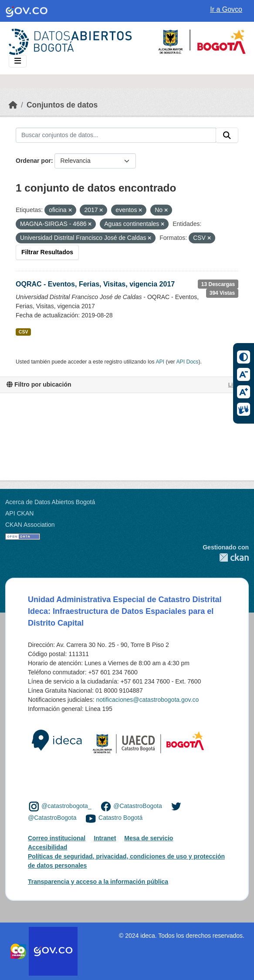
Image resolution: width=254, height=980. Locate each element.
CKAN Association (30, 525)
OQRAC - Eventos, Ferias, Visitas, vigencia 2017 (95, 284)
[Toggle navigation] (18, 61)
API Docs (187, 362)
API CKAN (19, 513)
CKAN (226, 557)
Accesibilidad (47, 847)
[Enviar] (227, 135)
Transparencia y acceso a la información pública (98, 882)
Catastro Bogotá (120, 818)
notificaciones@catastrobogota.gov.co (147, 700)
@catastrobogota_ (66, 806)
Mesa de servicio (149, 838)
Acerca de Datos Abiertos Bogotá (50, 502)
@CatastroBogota (138, 806)
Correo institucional (57, 838)
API (160, 362)
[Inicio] (13, 105)
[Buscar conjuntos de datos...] (116, 135)
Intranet (105, 838)
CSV (24, 332)
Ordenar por (33, 161)
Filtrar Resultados (47, 252)
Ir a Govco (226, 9)
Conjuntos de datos (62, 105)
